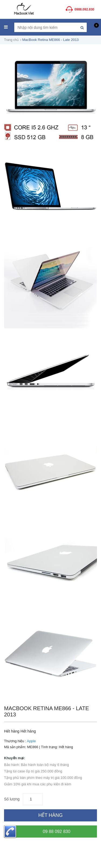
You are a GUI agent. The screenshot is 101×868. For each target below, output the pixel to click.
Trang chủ (11, 40)
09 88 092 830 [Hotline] (37, 832)
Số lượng (12, 799)
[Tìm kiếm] (82, 27)
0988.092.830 (84, 9)
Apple (31, 741)
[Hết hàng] (50, 815)
